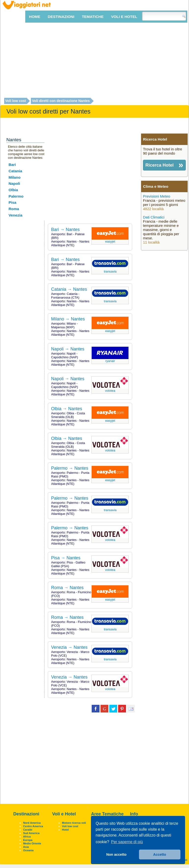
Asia (26, 847)
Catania (15, 171)
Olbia (13, 190)
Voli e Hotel (124, 17)
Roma (14, 209)
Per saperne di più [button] (127, 842)
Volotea (110, 391)
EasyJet (110, 241)
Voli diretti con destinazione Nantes (61, 101)
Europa (28, 840)
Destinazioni (61, 17)
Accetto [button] (160, 854)
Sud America (31, 833)
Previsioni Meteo (157, 196)
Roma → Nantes (67, 588)
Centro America (33, 826)
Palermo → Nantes (70, 468)
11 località (151, 242)
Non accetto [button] (116, 854)
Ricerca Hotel (159, 165)
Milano (15, 177)
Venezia (15, 215)
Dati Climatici (154, 217)
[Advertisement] (95, 60)
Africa (27, 837)
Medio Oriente (32, 843)
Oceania (28, 850)
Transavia (110, 271)
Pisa (13, 202)
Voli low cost (16, 101)
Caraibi (28, 830)
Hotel (65, 830)
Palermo (16, 196)
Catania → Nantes (69, 289)
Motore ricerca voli (74, 823)
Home (35, 17)
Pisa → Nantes (66, 558)
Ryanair (110, 361)
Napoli (14, 183)
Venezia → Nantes (69, 647)
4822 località (153, 209)
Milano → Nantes (68, 319)
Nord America (32, 823)
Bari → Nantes (65, 230)
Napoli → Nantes (68, 349)
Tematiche (93, 17)
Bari (12, 165)
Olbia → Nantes (67, 409)
